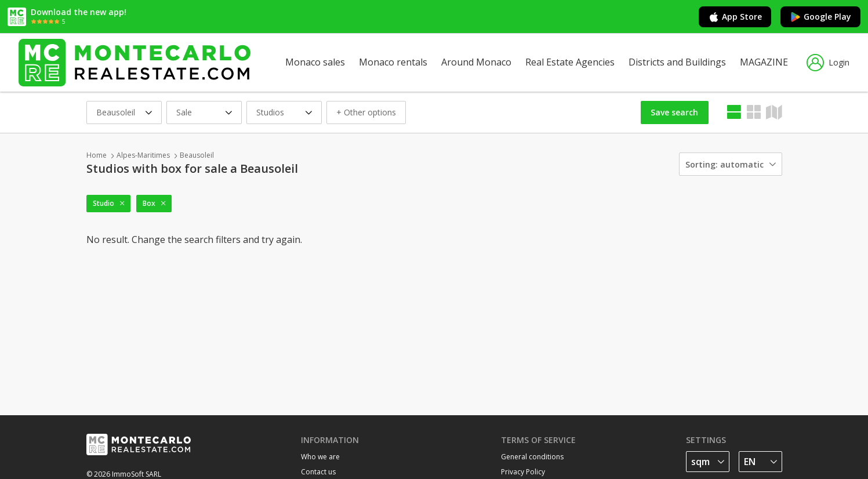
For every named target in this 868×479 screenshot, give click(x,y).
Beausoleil (197, 155)
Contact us (318, 472)
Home (97, 155)
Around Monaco (476, 62)
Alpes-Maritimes (143, 155)
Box (149, 203)
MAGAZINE (764, 62)
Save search (674, 112)
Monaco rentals (393, 62)
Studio (103, 203)
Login (828, 63)
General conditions (532, 457)
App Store (735, 17)
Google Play (820, 17)
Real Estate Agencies (570, 62)
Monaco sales (315, 62)
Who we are (320, 457)
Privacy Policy (523, 472)
